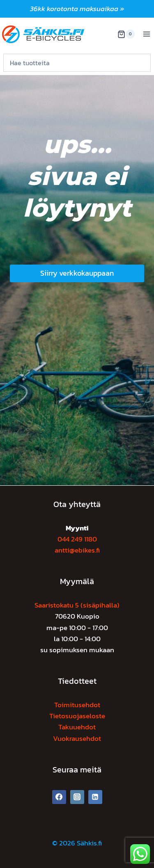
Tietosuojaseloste (77, 716)
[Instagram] (77, 797)
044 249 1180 (77, 539)
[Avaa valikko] (146, 34)
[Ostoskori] (126, 34)
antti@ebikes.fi (77, 550)
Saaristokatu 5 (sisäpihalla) (77, 605)
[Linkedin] (95, 797)
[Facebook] (59, 797)
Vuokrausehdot (77, 738)
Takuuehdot (77, 727)
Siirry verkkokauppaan (77, 273)
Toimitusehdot (77, 705)
